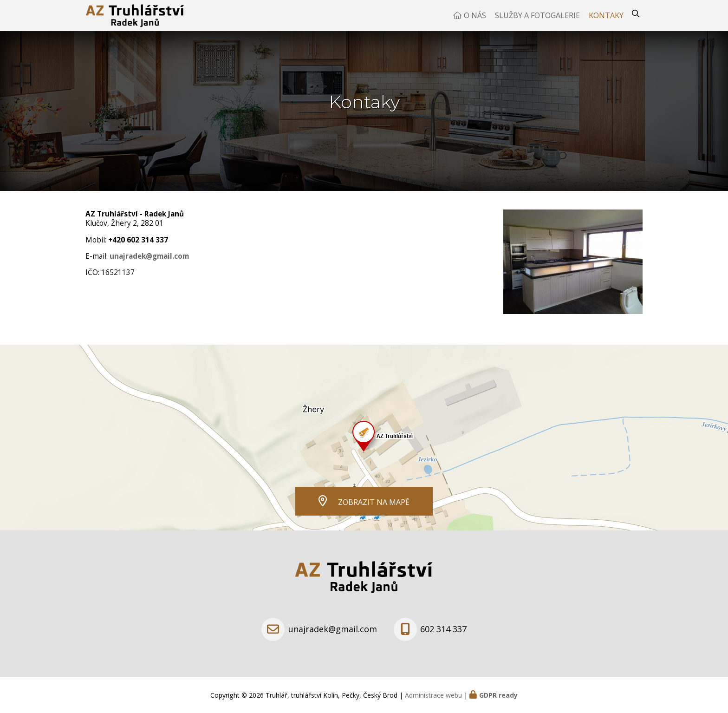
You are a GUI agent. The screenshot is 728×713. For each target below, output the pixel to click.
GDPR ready (498, 695)
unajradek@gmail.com (149, 267)
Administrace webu (433, 695)
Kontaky (606, 21)
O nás (475, 21)
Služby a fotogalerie (537, 21)
